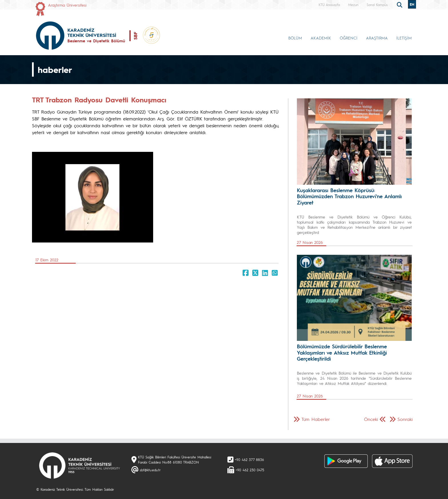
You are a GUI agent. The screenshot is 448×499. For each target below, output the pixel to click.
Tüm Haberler (316, 419)
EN (412, 4)
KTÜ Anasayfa (329, 5)
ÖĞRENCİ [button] (349, 38)
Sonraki (405, 419)
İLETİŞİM (404, 38)
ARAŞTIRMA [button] (377, 38)
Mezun (353, 5)
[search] (400, 4)
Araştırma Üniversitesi (67, 5)
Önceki (371, 419)
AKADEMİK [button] (321, 38)
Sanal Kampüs (377, 5)
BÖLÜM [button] (295, 38)
